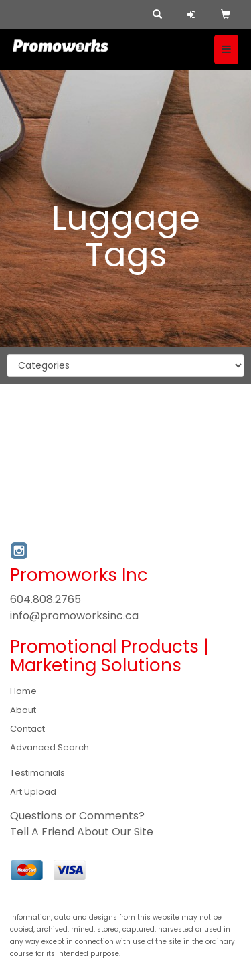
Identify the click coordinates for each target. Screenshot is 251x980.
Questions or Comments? (77, 816)
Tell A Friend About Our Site (82, 832)
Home (23, 691)
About (23, 710)
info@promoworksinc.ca (74, 616)
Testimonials (37, 773)
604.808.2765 (46, 599)
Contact (27, 729)
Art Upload (33, 792)
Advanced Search (50, 747)
